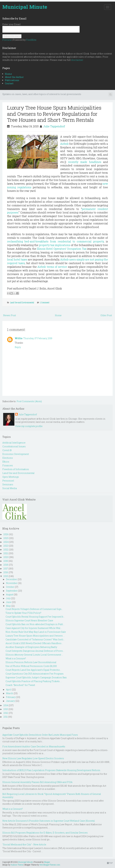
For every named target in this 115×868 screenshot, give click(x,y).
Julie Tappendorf (54, 126)
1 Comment (45, 302)
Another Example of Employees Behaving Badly (31, 647)
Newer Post (9, 315)
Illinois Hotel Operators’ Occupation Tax (62, 249)
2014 (6, 705)
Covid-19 (7, 450)
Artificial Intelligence (14, 443)
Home (8, 74)
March (10, 693)
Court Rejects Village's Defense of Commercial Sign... (34, 609)
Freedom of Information (16, 469)
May (8, 606)
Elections (8, 458)
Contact (9, 83)
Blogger (47, 862)
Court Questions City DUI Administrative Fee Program (34, 674)
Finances (8, 465)
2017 (6, 569)
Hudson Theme (17, 865)
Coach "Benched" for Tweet (20, 685)
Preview (7, 40)
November (12, 583)
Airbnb (64, 144)
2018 (6, 565)
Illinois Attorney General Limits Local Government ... (34, 655)
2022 (6, 550)
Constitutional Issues (14, 446)
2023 (6, 546)
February (11, 697)
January (10, 701)
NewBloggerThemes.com (50, 865)
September (12, 591)
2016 (6, 572)
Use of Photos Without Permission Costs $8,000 (31, 666)
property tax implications (55, 245)
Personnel (8, 481)
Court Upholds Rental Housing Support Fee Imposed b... (35, 617)
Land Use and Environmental (22, 302)
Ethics (6, 462)
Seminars (8, 484)
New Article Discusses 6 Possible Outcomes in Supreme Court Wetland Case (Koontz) (49, 821)
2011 (6, 717)
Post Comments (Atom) (29, 401)
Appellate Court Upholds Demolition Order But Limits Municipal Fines (40, 735)
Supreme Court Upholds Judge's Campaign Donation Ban (36, 677)
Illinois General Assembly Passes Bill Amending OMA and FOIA (37, 782)
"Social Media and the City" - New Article (24, 844)
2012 (6, 713)
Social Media (10, 488)
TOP (110, 863)
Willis (19, 338)
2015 (6, 576)
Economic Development (16, 454)
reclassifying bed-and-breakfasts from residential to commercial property (55, 241)
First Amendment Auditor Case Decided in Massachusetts (34, 746)
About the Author (14, 77)
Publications (12, 80)
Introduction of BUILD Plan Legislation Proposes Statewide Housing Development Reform (51, 770)
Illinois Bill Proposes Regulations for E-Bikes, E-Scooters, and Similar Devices (45, 833)
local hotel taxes (17, 259)
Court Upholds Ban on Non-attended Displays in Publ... (35, 624)
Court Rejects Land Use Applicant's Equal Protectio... (33, 670)
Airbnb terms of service (52, 267)
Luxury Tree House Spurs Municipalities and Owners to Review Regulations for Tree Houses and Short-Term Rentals (54, 114)
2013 (6, 709)
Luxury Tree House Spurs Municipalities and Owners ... (35, 636)
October (10, 587)
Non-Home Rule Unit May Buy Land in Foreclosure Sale (36, 632)
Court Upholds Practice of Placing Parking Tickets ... (34, 681)
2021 (6, 553)
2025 (6, 538)
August (10, 594)
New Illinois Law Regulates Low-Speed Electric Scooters (33, 758)
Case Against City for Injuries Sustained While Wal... (34, 628)
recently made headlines (85, 162)
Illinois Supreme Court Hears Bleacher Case (29, 620)
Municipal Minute (25, 7)
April (9, 689)
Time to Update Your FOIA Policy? (23, 613)
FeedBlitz (31, 40)
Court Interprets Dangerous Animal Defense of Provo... (35, 651)
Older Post (106, 315)
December (12, 579)
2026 (6, 534)
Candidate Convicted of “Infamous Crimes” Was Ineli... (35, 639)
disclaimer (77, 60)
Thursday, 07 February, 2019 (38, 338)
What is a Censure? (16, 658)
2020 (6, 557)
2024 (6, 542)
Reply (18, 347)
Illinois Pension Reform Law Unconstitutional (31, 662)
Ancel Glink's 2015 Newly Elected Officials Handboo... (34, 643)
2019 (6, 561)
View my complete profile (29, 426)
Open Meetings (11, 477)
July (8, 598)
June (9, 602)
